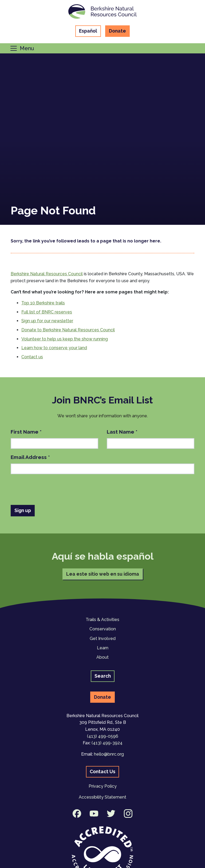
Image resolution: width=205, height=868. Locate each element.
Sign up (23, 510)
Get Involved (103, 639)
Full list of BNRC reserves (47, 312)
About (102, 657)
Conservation (103, 629)
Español (88, 31)
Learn (103, 648)
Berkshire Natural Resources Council (47, 274)
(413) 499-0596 (103, 736)
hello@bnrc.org (109, 754)
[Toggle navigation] (22, 48)
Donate (117, 31)
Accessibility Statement (102, 797)
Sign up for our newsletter (47, 321)
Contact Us (102, 771)
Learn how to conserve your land (54, 348)
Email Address (30, 457)
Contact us (32, 357)
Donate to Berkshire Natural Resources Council (68, 330)
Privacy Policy (103, 786)
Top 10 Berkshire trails (43, 303)
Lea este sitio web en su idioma (103, 574)
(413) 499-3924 (107, 743)
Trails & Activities (102, 620)
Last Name (122, 432)
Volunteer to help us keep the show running (65, 339)
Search (103, 676)
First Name (26, 432)
